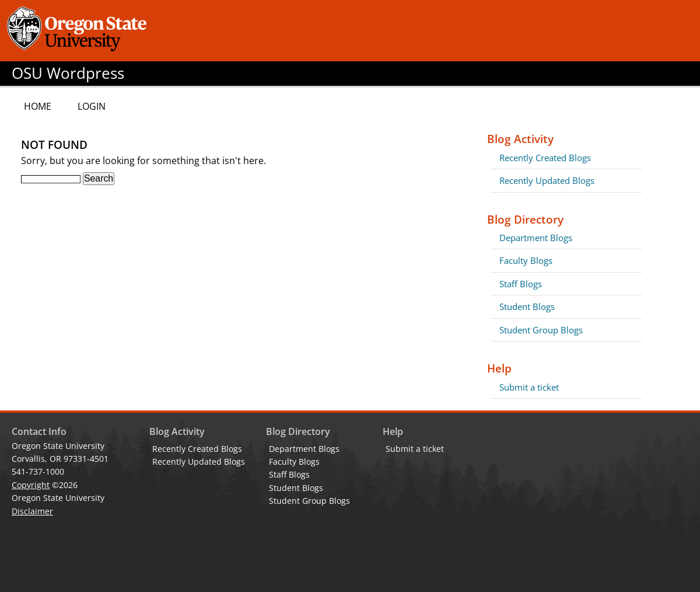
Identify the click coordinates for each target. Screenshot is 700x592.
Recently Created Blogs (545, 158)
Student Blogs (527, 307)
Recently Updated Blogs (547, 180)
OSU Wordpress (68, 73)
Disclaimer (32, 511)
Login (92, 106)
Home (38, 106)
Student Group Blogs (541, 330)
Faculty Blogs (526, 260)
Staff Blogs (521, 284)
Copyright (31, 485)
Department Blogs (536, 238)
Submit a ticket (529, 387)
